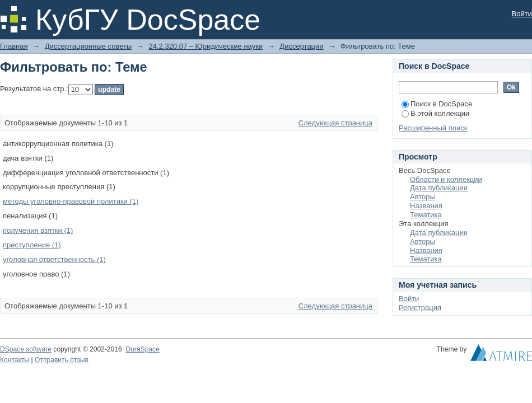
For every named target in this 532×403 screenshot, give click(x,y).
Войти (522, 14)
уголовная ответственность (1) (54, 259)
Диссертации (301, 46)
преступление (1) (32, 245)
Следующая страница (335, 123)
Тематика (426, 215)
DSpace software (26, 349)
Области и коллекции (446, 179)
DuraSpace (142, 349)
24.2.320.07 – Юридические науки (206, 46)
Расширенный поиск (433, 128)
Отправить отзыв (62, 360)
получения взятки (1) (38, 230)
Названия (426, 206)
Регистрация (420, 308)
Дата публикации (439, 188)
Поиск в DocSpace (437, 104)
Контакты (15, 360)
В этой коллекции (435, 113)
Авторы (423, 197)
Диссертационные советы (88, 46)
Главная (14, 46)
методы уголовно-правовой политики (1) (71, 201)
